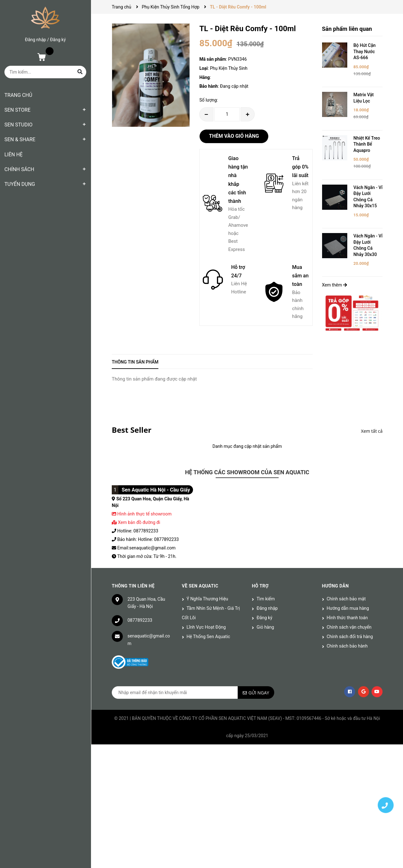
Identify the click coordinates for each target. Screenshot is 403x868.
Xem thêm (335, 285)
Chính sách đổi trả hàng (350, 637)
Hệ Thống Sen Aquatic (208, 637)
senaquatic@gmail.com (149, 640)
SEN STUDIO (18, 125)
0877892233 (140, 620)
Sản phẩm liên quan (347, 29)
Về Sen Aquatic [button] (200, 586)
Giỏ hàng (265, 627)
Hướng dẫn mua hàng (348, 608)
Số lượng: (209, 100)
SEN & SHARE (20, 139)
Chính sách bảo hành (347, 646)
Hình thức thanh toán (347, 618)
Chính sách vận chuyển (349, 627)
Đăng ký (58, 40)
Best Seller (132, 430)
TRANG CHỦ (18, 95)
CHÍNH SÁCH (19, 169)
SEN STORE (17, 110)
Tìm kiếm (266, 599)
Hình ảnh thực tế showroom (144, 514)
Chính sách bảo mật (346, 599)
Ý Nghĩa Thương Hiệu (207, 599)
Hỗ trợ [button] (260, 586)
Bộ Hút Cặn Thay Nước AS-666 (365, 51)
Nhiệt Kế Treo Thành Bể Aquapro (367, 144)
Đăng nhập (35, 40)
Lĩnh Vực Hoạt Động (206, 627)
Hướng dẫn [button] (335, 586)
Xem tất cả (372, 431)
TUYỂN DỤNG (20, 184)
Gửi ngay (259, 693)
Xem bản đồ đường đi (136, 522)
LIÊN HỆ (14, 155)
